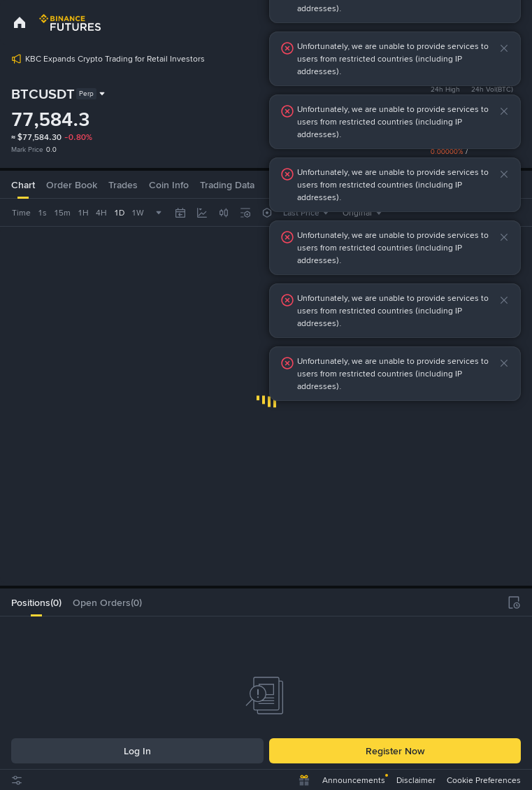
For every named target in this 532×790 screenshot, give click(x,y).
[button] (504, 48)
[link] (20, 22)
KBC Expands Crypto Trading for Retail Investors (115, 59)
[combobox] (65, 213)
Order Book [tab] (72, 185)
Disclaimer (416, 780)
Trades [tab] (123, 185)
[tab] (36, 602)
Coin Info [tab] (169, 185)
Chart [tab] (23, 185)
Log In (137, 751)
